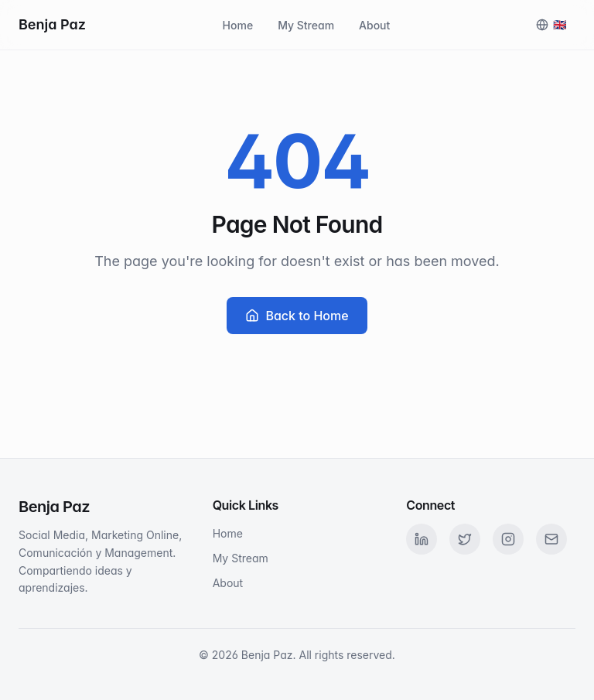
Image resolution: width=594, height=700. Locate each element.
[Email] (551, 539)
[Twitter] (465, 539)
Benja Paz (52, 24)
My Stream (306, 25)
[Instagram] (508, 539)
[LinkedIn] (422, 539)
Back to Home (297, 316)
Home (238, 25)
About (374, 25)
